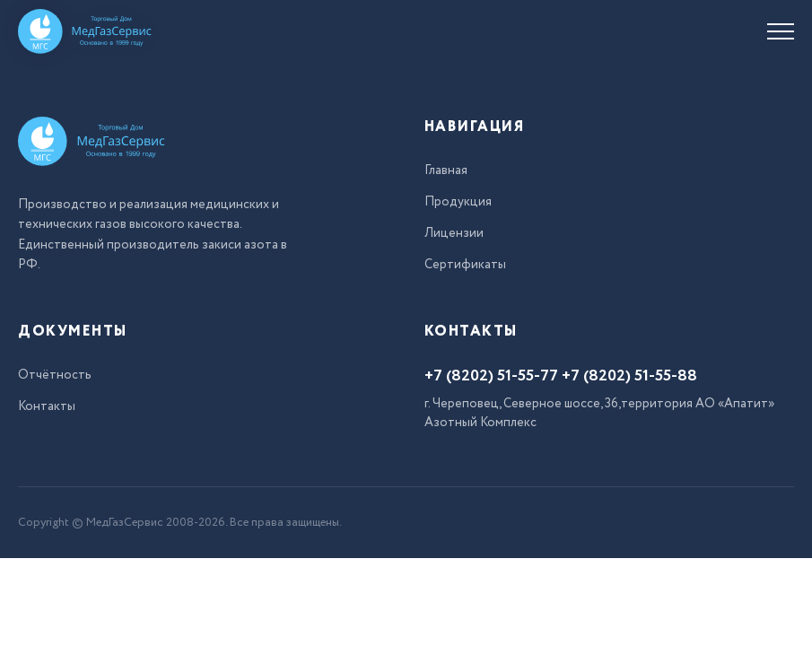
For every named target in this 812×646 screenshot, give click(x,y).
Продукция (458, 202)
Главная (446, 170)
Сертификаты (465, 265)
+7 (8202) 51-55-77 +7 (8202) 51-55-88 (561, 376)
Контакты (47, 406)
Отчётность (55, 375)
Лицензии (454, 233)
